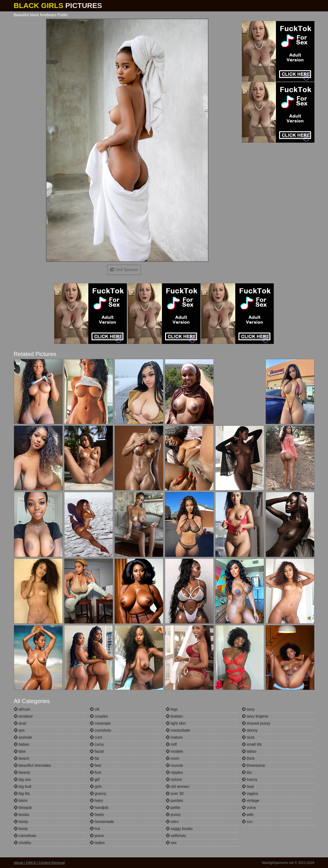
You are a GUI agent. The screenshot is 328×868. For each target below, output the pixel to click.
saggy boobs (179, 829)
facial (97, 751)
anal (20, 723)
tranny (250, 779)
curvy (97, 744)
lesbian (174, 716)
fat (94, 758)
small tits (252, 744)
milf (171, 744)
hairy (96, 801)
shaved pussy (256, 723)
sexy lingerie (255, 716)
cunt (96, 737)
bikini (21, 801)
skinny (250, 730)
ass (19, 730)
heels (97, 815)
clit (95, 709)
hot (95, 829)
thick (248, 758)
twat (248, 787)
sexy (248, 709)
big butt (23, 787)
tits (247, 772)
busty (21, 829)
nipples (174, 772)
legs (172, 709)
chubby (23, 843)
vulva (249, 808)
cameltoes (25, 836)
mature (174, 737)
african (22, 709)
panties (175, 801)
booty (21, 822)
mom (173, 758)
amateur (23, 716)
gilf (95, 779)
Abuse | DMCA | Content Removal (39, 863)
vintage (251, 801)
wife (248, 815)
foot (95, 772)
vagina (250, 794)
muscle (174, 765)
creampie (100, 723)
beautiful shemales (32, 765)
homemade (102, 822)
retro (172, 822)
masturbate (178, 730)
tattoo (249, 751)
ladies (97, 843)
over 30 (175, 794)
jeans (97, 836)
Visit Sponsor (124, 270)
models (175, 751)
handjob (99, 808)
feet (95, 765)
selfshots (176, 836)
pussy (173, 815)
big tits (22, 794)
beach (22, 758)
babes (22, 744)
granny (98, 794)
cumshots (101, 730)
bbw (20, 751)
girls (96, 787)
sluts (248, 737)
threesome (253, 765)
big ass (22, 779)
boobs (22, 815)
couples (99, 716)
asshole (23, 737)
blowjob (23, 808)
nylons (174, 779)
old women (178, 787)
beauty (22, 772)
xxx (247, 822)
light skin (176, 723)
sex (171, 843)
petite (173, 808)
